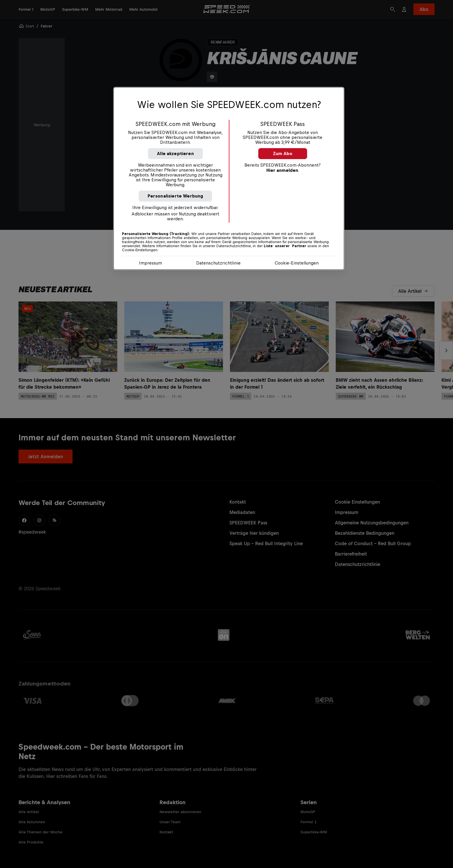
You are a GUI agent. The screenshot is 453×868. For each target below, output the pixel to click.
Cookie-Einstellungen (297, 263)
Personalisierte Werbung (176, 196)
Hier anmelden (282, 170)
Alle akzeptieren (175, 153)
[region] (229, 178)
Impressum (151, 263)
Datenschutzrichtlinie (218, 263)
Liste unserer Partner (285, 246)
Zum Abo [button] (283, 153)
